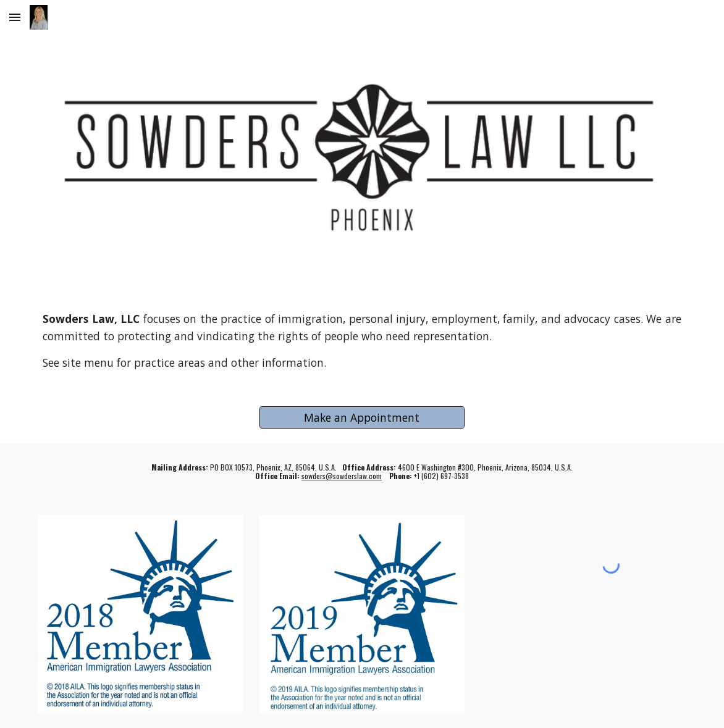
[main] (362, 341)
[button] (15, 17)
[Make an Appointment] (362, 417)
